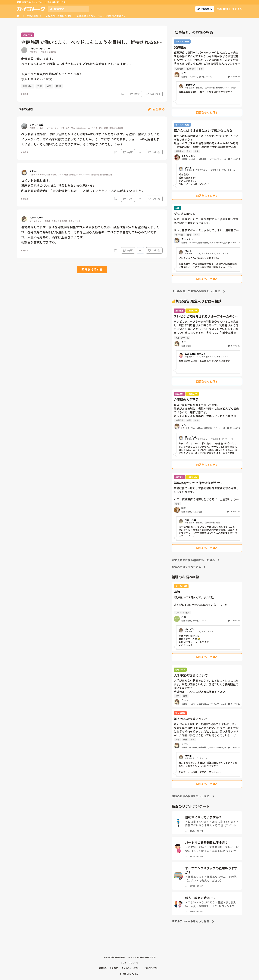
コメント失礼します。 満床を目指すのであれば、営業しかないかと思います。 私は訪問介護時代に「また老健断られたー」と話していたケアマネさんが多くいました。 (83, 185)
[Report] (123, 94)
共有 (135, 94)
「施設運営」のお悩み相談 (57, 16)
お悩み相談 (32, 16)
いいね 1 (153, 94)
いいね (154, 152)
